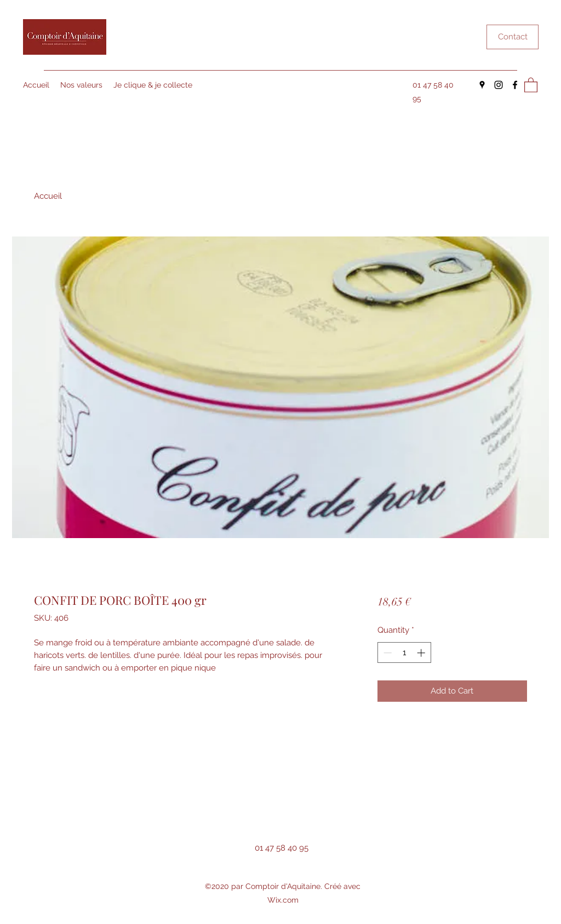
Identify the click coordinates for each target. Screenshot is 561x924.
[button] (531, 85)
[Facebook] (515, 85)
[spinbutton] (404, 653)
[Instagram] (499, 85)
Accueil (48, 196)
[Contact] (513, 37)
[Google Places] (482, 85)
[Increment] (422, 653)
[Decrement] (387, 653)
